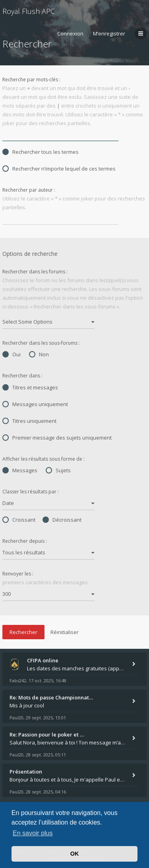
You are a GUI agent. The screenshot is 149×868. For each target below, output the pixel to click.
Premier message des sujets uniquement (57, 438)
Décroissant (62, 520)
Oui (12, 354)
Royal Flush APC (29, 11)
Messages (20, 470)
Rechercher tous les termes (41, 152)
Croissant (19, 520)
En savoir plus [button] (33, 833)
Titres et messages (30, 387)
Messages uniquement (35, 404)
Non (39, 354)
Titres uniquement (29, 421)
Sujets (58, 470)
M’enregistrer (109, 33)
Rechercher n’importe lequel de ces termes (59, 169)
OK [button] (75, 854)
